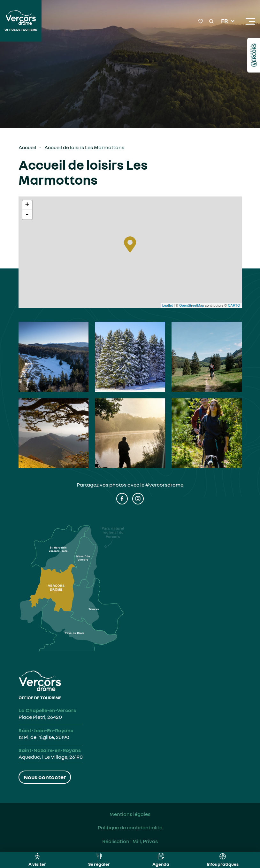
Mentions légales (130, 814)
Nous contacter (45, 777)
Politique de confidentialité (130, 827)
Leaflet (168, 305)
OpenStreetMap (192, 305)
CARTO (234, 305)
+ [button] (27, 205)
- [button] (27, 215)
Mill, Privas (145, 841)
